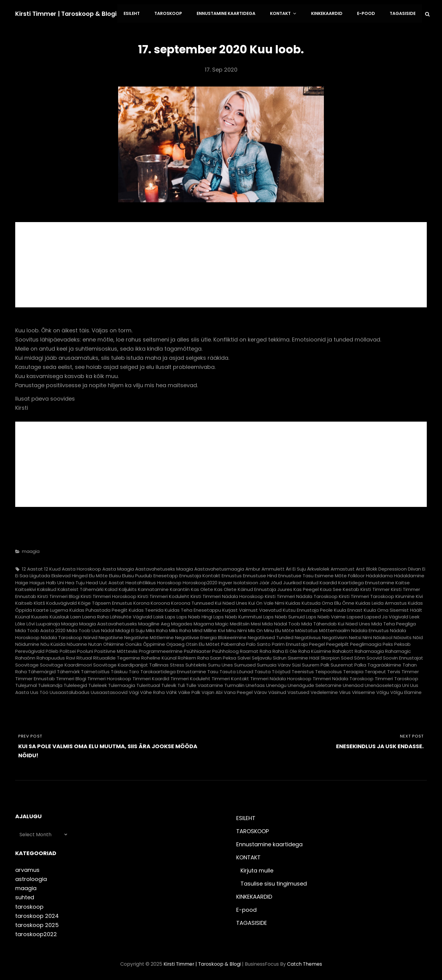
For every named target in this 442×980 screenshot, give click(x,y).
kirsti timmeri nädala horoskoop (227, 595)
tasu (213, 671)
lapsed (355, 616)
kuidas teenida (146, 609)
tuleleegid (75, 684)
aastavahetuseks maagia (164, 568)
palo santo (258, 643)
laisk (159, 616)
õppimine (154, 643)
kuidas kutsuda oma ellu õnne (320, 602)
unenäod (353, 684)
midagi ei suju (130, 630)
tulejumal (26, 684)
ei (424, 568)
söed (347, 657)
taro (134, 671)
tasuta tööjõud (272, 671)
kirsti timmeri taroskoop (367, 595)
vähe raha (152, 691)
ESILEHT (138, 13)
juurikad (292, 581)
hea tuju (75, 581)
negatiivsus (308, 636)
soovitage (27, 664)
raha (265, 650)
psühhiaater (197, 650)
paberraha (233, 643)
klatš (39, 602)
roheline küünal (159, 657)
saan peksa (223, 657)
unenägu (276, 684)
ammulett (273, 568)
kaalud (311, 581)
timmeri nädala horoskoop (281, 677)
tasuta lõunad (236, 671)
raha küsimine (315, 650)
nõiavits (403, 636)
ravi (71, 657)
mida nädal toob (281, 623)
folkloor (356, 575)
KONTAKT (288, 13)
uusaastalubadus (70, 691)
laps (170, 616)
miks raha (157, 630)
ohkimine (114, 643)
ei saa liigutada (33, 575)
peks (388, 643)
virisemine (363, 691)
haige (22, 581)
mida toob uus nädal (90, 630)
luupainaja (48, 623)
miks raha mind (186, 630)
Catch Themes (305, 963)
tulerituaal (148, 684)
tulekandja (50, 684)
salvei (244, 657)
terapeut (375, 671)
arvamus (27, 869)
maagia (31, 550)
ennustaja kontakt (200, 575)
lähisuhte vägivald (131, 616)
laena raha (95, 616)
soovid (374, 657)
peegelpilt (337, 643)
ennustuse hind (260, 575)
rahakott (343, 650)
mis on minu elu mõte (271, 630)
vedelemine (324, 691)
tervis (394, 671)
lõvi (31, 623)
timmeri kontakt (230, 677)
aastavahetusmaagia (219, 568)
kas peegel (306, 588)
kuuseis (40, 616)
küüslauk (59, 616)
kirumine (405, 595)
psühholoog (225, 650)
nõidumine (27, 643)
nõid (418, 636)
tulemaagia (122, 684)
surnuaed (245, 664)
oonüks (133, 643)
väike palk (189, 691)
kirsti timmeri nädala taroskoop (301, 595)
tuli (181, 684)
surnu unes (220, 664)
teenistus (303, 671)
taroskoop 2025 (37, 924)
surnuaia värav (274, 664)
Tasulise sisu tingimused (274, 883)
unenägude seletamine (315, 684)
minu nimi (237, 630)
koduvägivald (61, 602)
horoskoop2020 (200, 581)
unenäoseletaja (383, 684)
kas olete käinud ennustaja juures (253, 588)
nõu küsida (53, 643)
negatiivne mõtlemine (149, 636)
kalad (111, 588)
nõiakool (383, 636)
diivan (414, 568)
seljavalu (262, 657)
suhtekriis (196, 664)
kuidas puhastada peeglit (98, 609)
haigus (37, 581)
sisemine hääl (303, 657)
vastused (298, 691)
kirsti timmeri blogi (58, 595)
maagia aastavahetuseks (108, 623)
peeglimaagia (366, 643)
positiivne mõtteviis (116, 650)
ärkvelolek (318, 568)
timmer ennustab (35, 677)
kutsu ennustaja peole (308, 609)
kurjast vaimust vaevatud (252, 609)
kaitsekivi (26, 588)
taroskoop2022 (36, 933)
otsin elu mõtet (203, 643)
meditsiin (240, 623)
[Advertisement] (221, 264)
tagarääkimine (384, 664)
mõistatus (307, 630)
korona (141, 602)
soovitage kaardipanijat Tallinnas (131, 664)
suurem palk (316, 664)
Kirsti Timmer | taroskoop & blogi (67, 13)
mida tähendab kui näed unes (336, 623)
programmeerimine (161, 650)
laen (76, 616)
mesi (256, 623)
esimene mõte (331, 575)
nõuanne (77, 643)
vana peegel (238, 691)
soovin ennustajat (403, 657)
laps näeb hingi (194, 616)
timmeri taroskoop (396, 677)
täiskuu (119, 671)
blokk (372, 568)
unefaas (255, 684)
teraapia (353, 671)
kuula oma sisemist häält (393, 609)
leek (414, 616)
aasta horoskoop (81, 568)
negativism (335, 636)
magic (222, 623)
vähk (171, 691)
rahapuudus (51, 657)
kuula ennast (348, 609)
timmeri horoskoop (109, 677)
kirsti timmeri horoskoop (109, 595)
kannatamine (153, 588)
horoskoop (169, 581)
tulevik (169, 684)
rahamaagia (369, 650)
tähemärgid (42, 671)
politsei (68, 650)
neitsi (355, 636)
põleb (52, 650)
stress (177, 664)
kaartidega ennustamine (366, 581)
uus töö (39, 691)
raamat (249, 650)
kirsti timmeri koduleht (163, 595)
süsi (296, 664)
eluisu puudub (137, 575)
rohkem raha (193, 657)
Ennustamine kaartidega (231, 13)
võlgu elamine (406, 691)
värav (260, 691)
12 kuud (52, 568)
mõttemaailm (335, 630)
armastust (343, 568)
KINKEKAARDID (329, 13)
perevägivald (30, 650)
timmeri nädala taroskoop (343, 677)
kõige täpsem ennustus (105, 602)
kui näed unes (231, 602)
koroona (160, 602)
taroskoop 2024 (37, 915)
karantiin (180, 588)
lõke (20, 623)
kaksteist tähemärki (81, 588)
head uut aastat (105, 581)
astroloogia (31, 878)
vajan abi (212, 691)
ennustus (232, 575)
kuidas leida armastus (381, 602)
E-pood (367, 13)
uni (405, 684)
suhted (25, 896)
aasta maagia (118, 568)
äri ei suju (296, 568)
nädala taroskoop (61, 636)
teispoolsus (328, 671)
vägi (134, 691)
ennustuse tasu (296, 575)
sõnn (360, 657)
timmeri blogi (71, 677)
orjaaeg (175, 643)
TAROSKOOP (174, 13)
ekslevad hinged (70, 575)
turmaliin (234, 684)
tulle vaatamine (205, 684)
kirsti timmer (375, 588)
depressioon (393, 568)
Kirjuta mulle (257, 870)
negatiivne (111, 636)
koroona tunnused (192, 602)
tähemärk (68, 671)
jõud (276, 581)
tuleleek (98, 684)
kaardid (328, 581)
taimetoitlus (95, 671)
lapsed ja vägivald (386, 616)
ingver (225, 581)
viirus (345, 691)
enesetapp (166, 575)
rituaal (84, 657)
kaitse (403, 581)
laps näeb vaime (326, 616)
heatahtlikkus (141, 581)
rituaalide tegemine (117, 657)
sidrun (280, 657)
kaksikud (47, 588)
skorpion (330, 657)
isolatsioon (246, 581)
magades (182, 623)
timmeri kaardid (151, 677)
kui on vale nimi (266, 602)
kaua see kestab (340, 588)
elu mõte (98, 575)
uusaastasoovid (109, 691)
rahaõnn (25, 657)
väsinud (277, 691)
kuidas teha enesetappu (193, 609)
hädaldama (379, 575)
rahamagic (398, 650)
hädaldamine (409, 575)
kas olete (202, 588)
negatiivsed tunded (271, 636)
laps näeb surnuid (284, 616)
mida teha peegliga (394, 623)
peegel (317, 643)
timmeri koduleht (190, 677)
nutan (95, 643)
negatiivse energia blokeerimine (211, 636)
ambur (253, 568)
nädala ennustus (370, 630)
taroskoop (29, 906)
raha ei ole (285, 650)
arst (360, 568)
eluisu (115, 575)
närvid (90, 636)
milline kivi (214, 630)
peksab (402, 643)
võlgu (383, 691)
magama (204, 623)
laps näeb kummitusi (238, 616)
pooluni (85, 650)
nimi (367, 636)
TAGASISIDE (403, 13)
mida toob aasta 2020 (40, 630)
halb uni (55, 581)
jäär (264, 581)
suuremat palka (348, 664)
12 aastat (32, 568)
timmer (410, 671)
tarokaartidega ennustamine (173, 671)
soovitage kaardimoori (66, 664)
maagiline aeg (154, 623)
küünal (23, 616)
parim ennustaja (290, 643)
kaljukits (128, 588)
